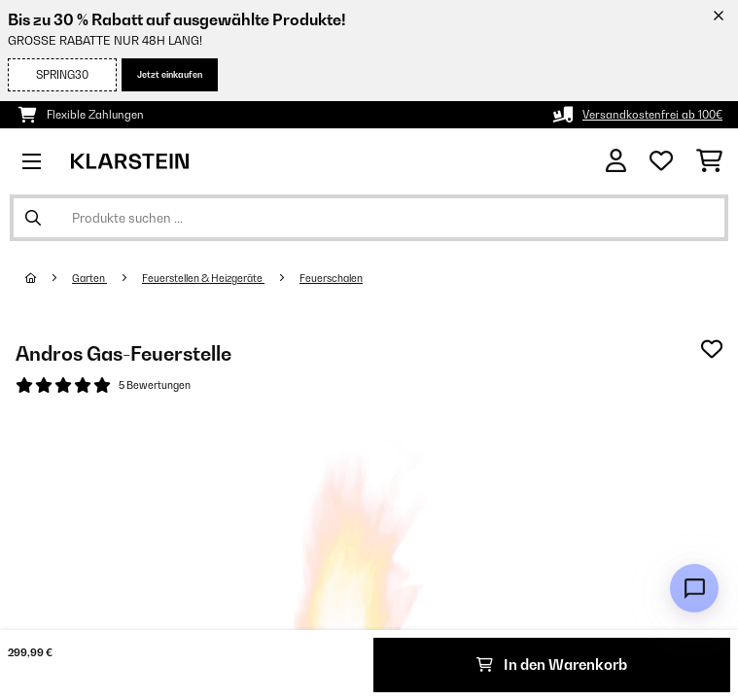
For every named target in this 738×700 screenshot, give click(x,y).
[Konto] (616, 161)
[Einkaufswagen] (709, 161)
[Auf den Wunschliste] (712, 349)
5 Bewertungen (155, 385)
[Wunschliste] (661, 161)
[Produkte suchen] (369, 218)
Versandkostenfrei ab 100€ (652, 115)
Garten (89, 278)
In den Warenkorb (552, 665)
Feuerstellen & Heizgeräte (203, 278)
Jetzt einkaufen (170, 74)
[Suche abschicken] (33, 218)
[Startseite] (49, 278)
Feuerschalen (331, 278)
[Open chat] (694, 588)
